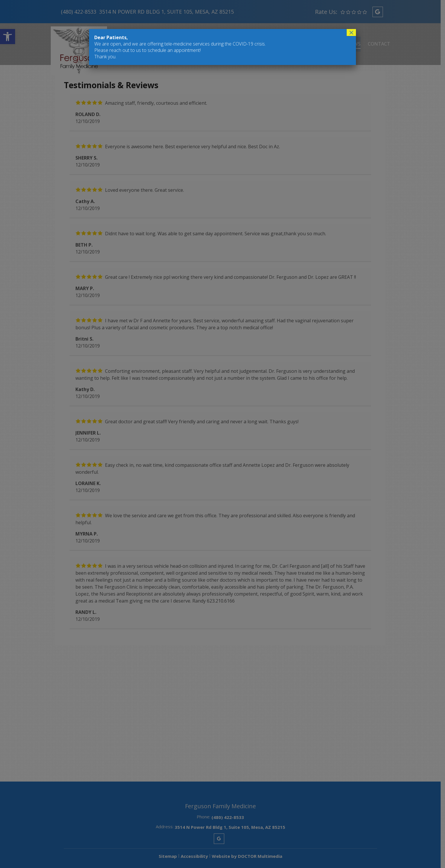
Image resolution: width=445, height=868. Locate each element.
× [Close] (351, 32)
